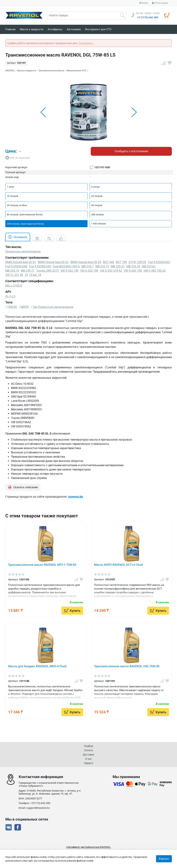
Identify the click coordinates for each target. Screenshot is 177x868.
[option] (89, 112)
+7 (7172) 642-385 (148, 17)
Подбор (88, 746)
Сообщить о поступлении (131, 151)
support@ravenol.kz (38, 808)
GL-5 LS (10, 296)
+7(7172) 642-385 (40, 803)
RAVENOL (10, 71)
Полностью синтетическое (23, 251)
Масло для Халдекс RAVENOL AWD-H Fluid (37, 666)
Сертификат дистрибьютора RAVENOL (88, 847)
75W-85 (12, 307)
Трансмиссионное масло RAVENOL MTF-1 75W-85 (42, 565)
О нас (89, 759)
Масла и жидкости (27, 71)
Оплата (88, 750)
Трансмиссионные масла (51, 71)
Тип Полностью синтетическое (53, 307)
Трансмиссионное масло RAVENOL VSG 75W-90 (127, 666)
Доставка (88, 754)
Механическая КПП (77, 71)
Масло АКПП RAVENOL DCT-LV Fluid (119, 565)
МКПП (25, 307)
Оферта (88, 763)
